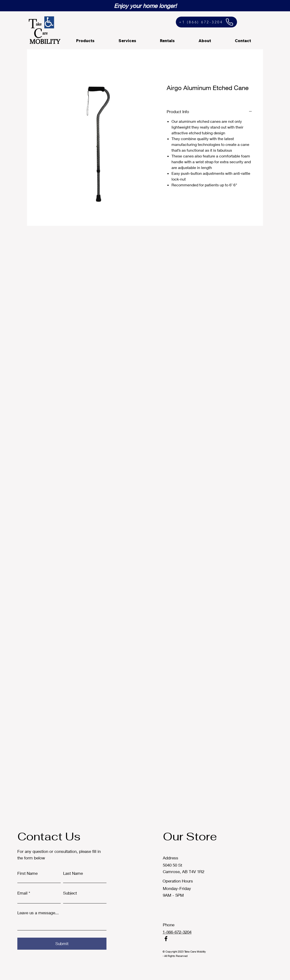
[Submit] (62, 944)
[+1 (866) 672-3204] (206, 22)
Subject (70, 893)
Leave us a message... (38, 913)
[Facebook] (166, 939)
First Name (27, 873)
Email (22, 893)
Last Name (73, 873)
